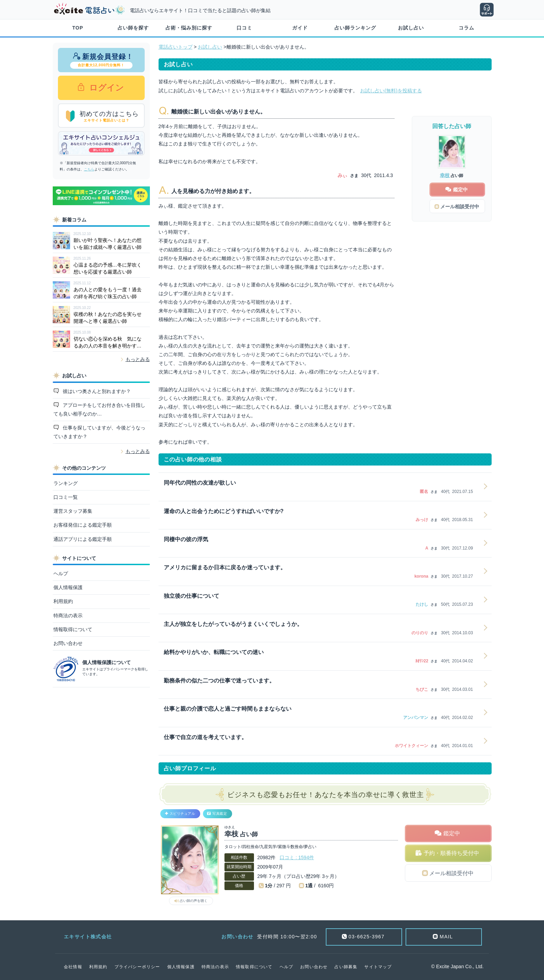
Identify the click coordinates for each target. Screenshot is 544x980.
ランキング (66, 483)
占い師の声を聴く (194, 901)
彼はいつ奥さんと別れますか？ (96, 391)
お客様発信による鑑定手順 (83, 525)
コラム (466, 28)
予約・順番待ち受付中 (451, 853)
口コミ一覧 (66, 497)
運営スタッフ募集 (73, 511)
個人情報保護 (68, 587)
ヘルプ (61, 573)
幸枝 (445, 175)
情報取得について (73, 629)
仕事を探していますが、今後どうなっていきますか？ (100, 432)
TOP (78, 28)
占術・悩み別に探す (189, 28)
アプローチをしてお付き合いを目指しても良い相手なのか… (100, 409)
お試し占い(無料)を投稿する (391, 91)
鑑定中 (452, 833)
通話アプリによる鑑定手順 (83, 539)
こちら (89, 169)
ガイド (300, 28)
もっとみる (138, 359)
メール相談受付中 (451, 873)
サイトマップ (378, 967)
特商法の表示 (68, 615)
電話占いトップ (176, 47)
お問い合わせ (68, 643)
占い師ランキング (355, 28)
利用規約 (63, 601)
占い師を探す (133, 28)
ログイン (106, 88)
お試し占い (411, 28)
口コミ (244, 28)
